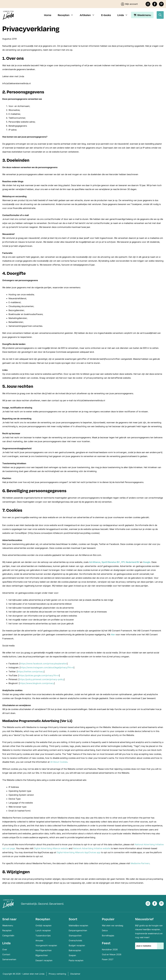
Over (5, 950)
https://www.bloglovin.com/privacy (37, 683)
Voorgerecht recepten (46, 945)
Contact (6, 954)
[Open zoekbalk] (160, 15)
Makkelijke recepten (78, 926)
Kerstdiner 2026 (110, 950)
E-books (106, 15)
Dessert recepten (44, 960)
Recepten (67, 15)
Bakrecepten (75, 950)
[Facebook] (155, 4)
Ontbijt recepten (44, 926)
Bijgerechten (42, 955)
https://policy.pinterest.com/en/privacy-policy (42, 679)
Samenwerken (9, 959)
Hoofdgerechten (44, 950)
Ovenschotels (75, 941)
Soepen (72, 955)
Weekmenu (144, 15)
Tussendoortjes (43, 936)
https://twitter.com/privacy (31, 672)
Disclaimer (75, 974)
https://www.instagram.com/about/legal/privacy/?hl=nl (47, 667)
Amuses (39, 941)
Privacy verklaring (57, 974)
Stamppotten (75, 936)
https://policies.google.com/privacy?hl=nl (39, 675)
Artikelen (89, 15)
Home (48, 15)
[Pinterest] (161, 4)
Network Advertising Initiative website (92, 848)
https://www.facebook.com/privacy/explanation (44, 664)
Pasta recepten (76, 960)
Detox (105, 930)
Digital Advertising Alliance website (51, 848)
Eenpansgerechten (78, 930)
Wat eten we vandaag (113, 926)
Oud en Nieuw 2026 (112, 954)
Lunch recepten (43, 930)
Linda (124, 15)
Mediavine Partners (140, 863)
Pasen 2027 (108, 959)
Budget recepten (77, 945)
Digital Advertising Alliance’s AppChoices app (79, 852)
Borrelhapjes (108, 936)
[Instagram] (148, 4)
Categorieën (8, 936)
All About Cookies (59, 762)
